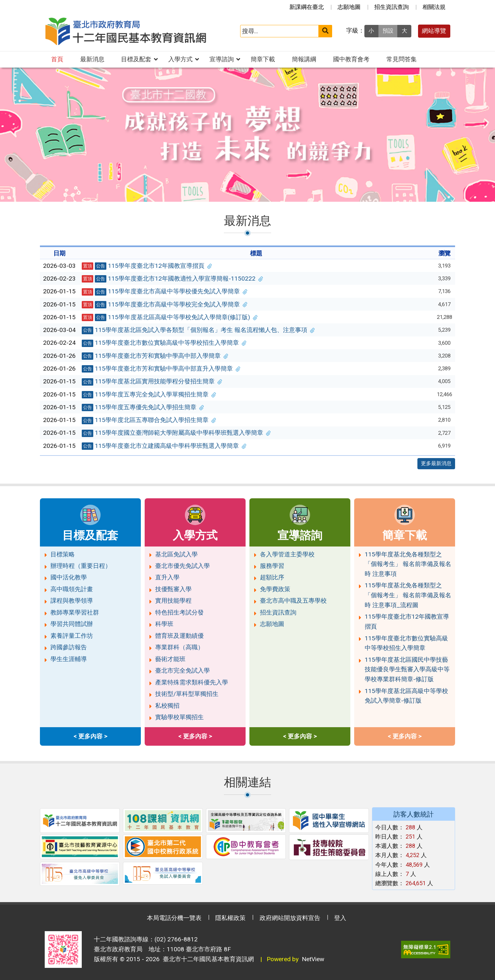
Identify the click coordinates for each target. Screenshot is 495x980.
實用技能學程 (173, 601)
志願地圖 (349, 7)
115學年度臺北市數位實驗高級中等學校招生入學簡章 (164, 343)
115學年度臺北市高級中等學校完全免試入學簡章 (164, 305)
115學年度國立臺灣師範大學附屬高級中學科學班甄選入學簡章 (176, 433)
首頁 (57, 59)
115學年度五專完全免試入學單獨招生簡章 (149, 395)
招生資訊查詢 (392, 7)
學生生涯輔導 (69, 659)
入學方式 (180, 59)
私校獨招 (167, 706)
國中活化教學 (69, 577)
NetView (313, 959)
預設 (388, 31)
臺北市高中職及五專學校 (293, 601)
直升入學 (167, 577)
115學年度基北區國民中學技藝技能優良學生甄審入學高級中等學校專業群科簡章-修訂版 (407, 669)
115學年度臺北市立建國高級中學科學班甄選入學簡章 (164, 446)
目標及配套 (136, 59)
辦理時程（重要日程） (81, 566)
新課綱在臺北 (307, 7)
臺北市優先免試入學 (183, 566)
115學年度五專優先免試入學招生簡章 (143, 407)
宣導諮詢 (222, 59)
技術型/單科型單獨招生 (187, 694)
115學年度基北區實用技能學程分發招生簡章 (152, 381)
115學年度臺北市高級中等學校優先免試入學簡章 (164, 291)
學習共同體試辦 (72, 624)
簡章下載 (263, 59)
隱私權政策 (230, 918)
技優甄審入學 (173, 589)
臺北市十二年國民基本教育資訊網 (207, 959)
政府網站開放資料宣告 (290, 918)
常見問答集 (402, 59)
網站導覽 (434, 31)
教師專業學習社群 (75, 612)
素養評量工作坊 (72, 636)
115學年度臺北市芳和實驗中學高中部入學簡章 (155, 356)
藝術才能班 (170, 659)
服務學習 (272, 566)
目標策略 (63, 554)
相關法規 (434, 7)
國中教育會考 (351, 59)
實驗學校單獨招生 (179, 717)
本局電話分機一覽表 (174, 918)
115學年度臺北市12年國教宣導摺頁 (147, 266)
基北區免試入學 (176, 554)
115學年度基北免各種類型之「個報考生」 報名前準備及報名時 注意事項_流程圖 (408, 595)
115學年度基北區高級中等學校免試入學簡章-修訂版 (406, 696)
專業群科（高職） (179, 647)
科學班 (164, 624)
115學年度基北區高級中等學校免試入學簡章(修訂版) (170, 317)
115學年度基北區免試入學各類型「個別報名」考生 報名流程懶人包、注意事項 (198, 330)
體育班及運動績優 (179, 636)
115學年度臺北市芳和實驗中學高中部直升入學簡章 (161, 369)
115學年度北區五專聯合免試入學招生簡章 (149, 420)
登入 (340, 918)
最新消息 (92, 59)
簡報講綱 (304, 59)
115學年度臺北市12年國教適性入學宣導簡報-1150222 (172, 279)
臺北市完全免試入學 (183, 671)
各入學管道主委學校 (287, 554)
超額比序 (272, 577)
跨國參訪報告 (69, 647)
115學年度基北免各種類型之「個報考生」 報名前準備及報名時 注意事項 (408, 564)
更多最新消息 (436, 463)
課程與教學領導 (72, 601)
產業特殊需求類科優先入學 (192, 682)
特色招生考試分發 (179, 612)
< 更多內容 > (90, 736)
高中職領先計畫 (72, 589)
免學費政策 (275, 589)
